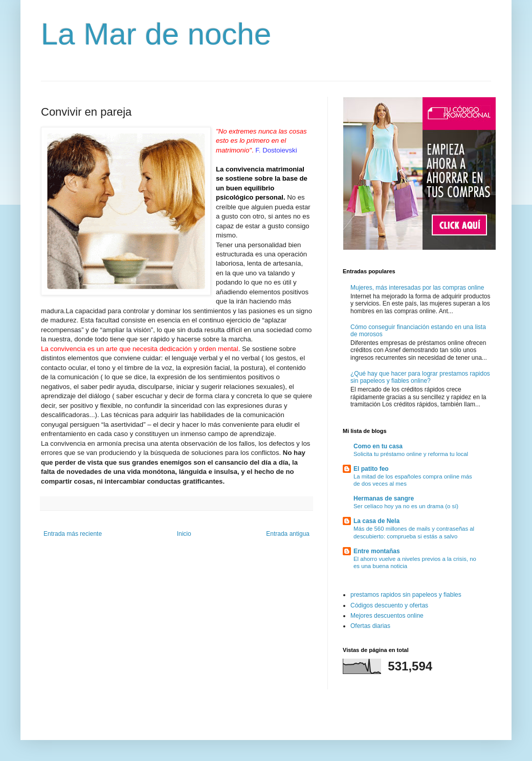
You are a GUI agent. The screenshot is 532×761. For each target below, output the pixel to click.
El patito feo (371, 469)
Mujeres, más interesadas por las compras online (417, 288)
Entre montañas (377, 551)
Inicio (184, 534)
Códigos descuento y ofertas (389, 605)
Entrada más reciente (73, 534)
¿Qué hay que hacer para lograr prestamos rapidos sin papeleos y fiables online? (420, 377)
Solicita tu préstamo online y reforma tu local (411, 454)
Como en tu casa (378, 446)
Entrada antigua (288, 534)
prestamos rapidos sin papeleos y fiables (406, 595)
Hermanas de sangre (384, 498)
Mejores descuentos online (387, 616)
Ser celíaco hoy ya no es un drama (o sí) (406, 506)
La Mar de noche (156, 34)
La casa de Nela (376, 521)
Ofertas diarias (370, 626)
